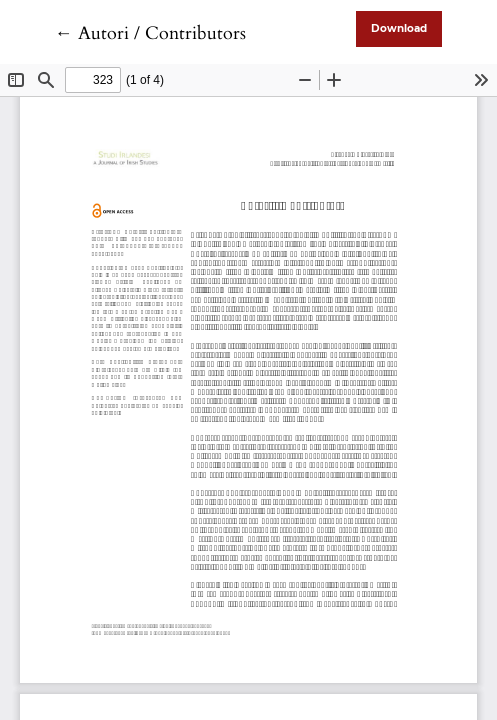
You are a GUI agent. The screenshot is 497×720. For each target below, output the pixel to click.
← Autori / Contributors (150, 33)
